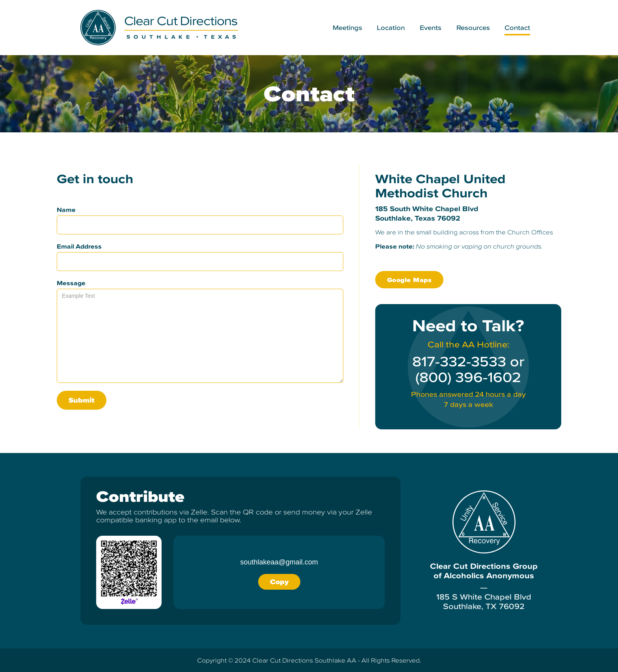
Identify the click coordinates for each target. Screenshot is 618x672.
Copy (279, 582)
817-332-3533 (459, 361)
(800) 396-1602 (468, 377)
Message (71, 283)
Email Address (79, 246)
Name (66, 210)
